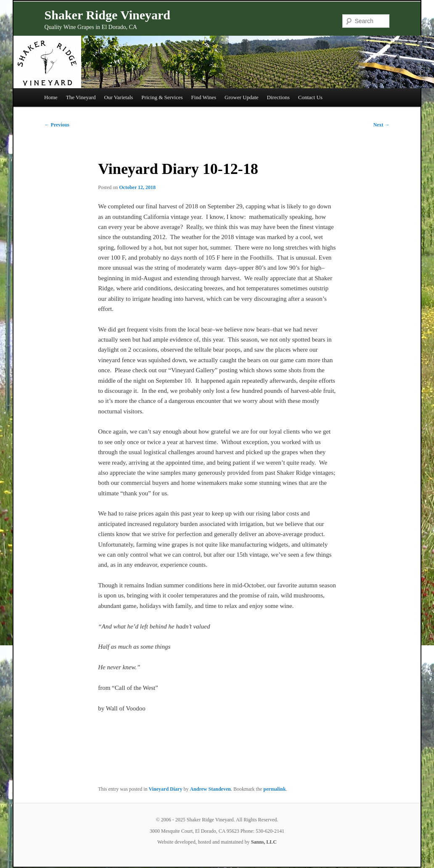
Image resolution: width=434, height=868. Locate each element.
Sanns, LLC (264, 842)
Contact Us (310, 97)
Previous (57, 125)
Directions (278, 97)
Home (51, 97)
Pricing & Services (162, 97)
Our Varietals (119, 97)
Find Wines (204, 97)
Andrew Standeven (210, 789)
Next (381, 125)
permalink (274, 789)
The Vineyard (81, 97)
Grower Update (242, 97)
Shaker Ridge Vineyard (108, 15)
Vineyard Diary (166, 789)
